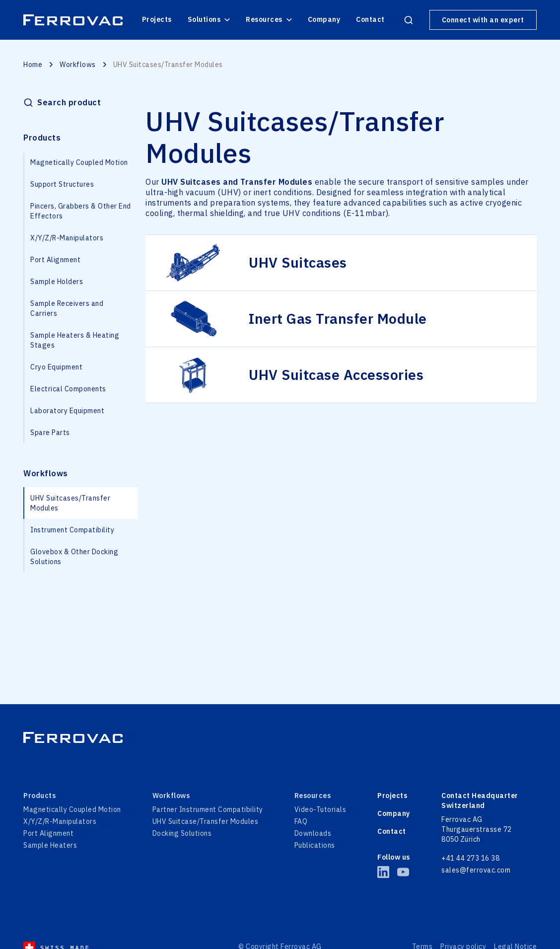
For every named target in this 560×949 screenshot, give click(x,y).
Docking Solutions (182, 833)
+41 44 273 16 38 (470, 858)
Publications (315, 845)
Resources (269, 19)
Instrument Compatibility (72, 530)
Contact (370, 19)
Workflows (78, 65)
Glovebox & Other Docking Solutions (74, 557)
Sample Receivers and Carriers (67, 308)
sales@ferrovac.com (476, 870)
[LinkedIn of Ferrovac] (383, 872)
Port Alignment (55, 260)
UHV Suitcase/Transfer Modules (206, 821)
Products (42, 138)
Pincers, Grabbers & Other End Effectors (81, 211)
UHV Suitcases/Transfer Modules (70, 503)
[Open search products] (409, 20)
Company (324, 19)
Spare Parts (50, 433)
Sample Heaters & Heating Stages (75, 340)
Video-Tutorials (320, 809)
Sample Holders (57, 282)
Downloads (313, 833)
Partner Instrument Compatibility (208, 809)
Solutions (209, 19)
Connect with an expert (483, 20)
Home (33, 65)
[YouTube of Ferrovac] (403, 872)
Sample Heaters (50, 845)
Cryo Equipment (56, 367)
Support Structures (62, 184)
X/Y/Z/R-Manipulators (67, 238)
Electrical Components (68, 389)
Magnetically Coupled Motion (79, 162)
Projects (157, 19)
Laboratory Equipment (67, 411)
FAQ (301, 821)
